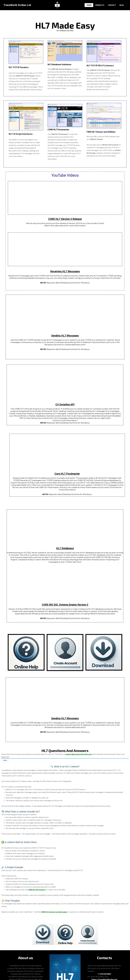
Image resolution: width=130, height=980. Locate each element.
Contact (112, 5)
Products (100, 5)
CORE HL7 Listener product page (54, 912)
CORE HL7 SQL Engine (36, 890)
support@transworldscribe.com (79, 754)
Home (89, 5)
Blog (122, 5)
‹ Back (5, 760)
